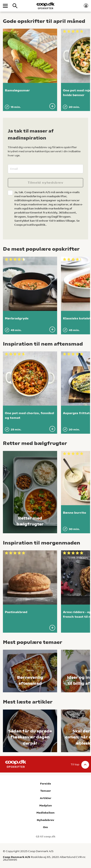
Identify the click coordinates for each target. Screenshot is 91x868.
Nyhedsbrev (45, 820)
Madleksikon (45, 813)
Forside (45, 784)
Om (45, 827)
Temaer (46, 791)
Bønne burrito (75, 513)
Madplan (46, 806)
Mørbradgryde (17, 318)
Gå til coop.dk (46, 837)
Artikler (46, 798)
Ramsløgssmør (17, 90)
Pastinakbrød (16, 612)
